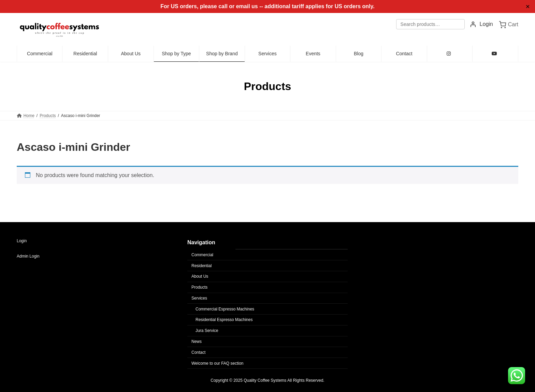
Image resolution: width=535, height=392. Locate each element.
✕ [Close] (528, 7)
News (197, 342)
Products (199, 287)
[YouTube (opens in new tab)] (495, 54)
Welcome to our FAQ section (218, 363)
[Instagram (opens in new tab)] (450, 54)
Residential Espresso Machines (224, 320)
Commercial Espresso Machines (225, 309)
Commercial (202, 255)
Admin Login (28, 256)
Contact (198, 352)
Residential (201, 266)
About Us (200, 276)
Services (199, 298)
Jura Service (207, 331)
